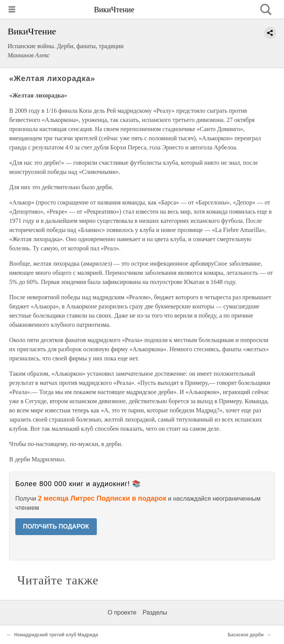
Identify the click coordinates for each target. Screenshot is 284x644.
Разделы (155, 612)
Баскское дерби (246, 635)
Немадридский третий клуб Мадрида (56, 635)
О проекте (122, 612)
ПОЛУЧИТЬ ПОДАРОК (56, 526)
